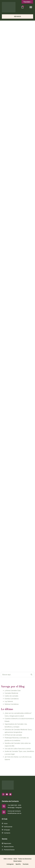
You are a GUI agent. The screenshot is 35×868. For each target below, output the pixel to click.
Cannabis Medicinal (11, 693)
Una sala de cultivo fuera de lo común (18, 749)
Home (4, 29)
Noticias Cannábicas (12, 704)
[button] (31, 7)
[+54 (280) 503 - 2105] (4, 806)
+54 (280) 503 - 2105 (14, 805)
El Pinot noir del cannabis (13, 735)
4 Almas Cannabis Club (13, 691)
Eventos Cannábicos (12, 699)
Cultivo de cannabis (11, 696)
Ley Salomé (9, 701)
